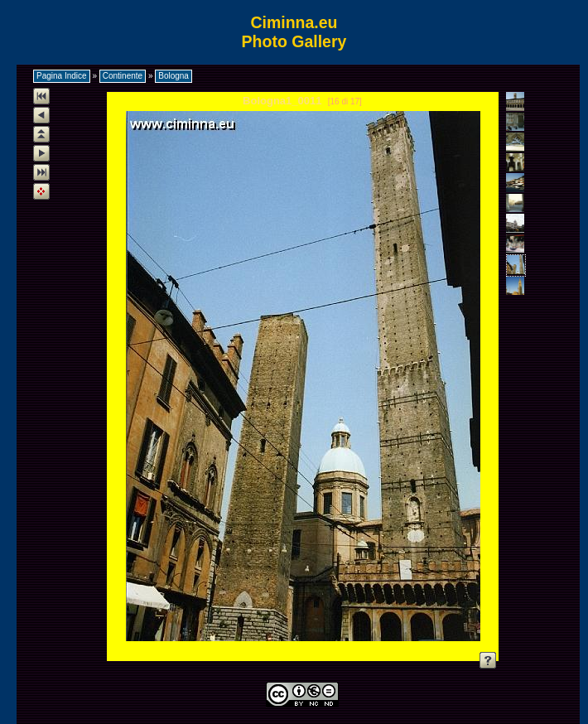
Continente (123, 76)
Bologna (174, 76)
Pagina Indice (62, 76)
